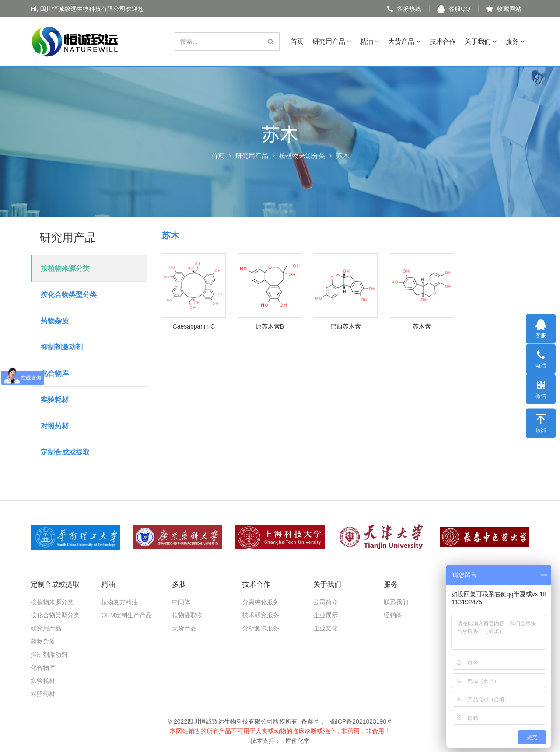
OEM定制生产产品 (126, 615)
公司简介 (325, 602)
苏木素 (422, 326)
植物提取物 (187, 615)
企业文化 (325, 628)
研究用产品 (332, 41)
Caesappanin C (194, 326)
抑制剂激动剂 (62, 347)
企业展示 (325, 615)
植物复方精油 (119, 602)
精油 (370, 41)
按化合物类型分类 (69, 295)
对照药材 (55, 426)
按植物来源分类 (302, 156)
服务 (515, 41)
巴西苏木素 (346, 326)
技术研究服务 (261, 615)
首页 (297, 41)
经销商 (393, 615)
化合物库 (55, 373)
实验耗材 (55, 400)
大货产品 (404, 41)
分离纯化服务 (261, 602)
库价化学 (297, 741)
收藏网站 (504, 9)
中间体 (181, 602)
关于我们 (481, 41)
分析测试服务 (261, 628)
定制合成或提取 (65, 452)
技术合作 (443, 41)
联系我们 (396, 602)
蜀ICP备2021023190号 (361, 721)
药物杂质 (55, 321)
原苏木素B (270, 326)
